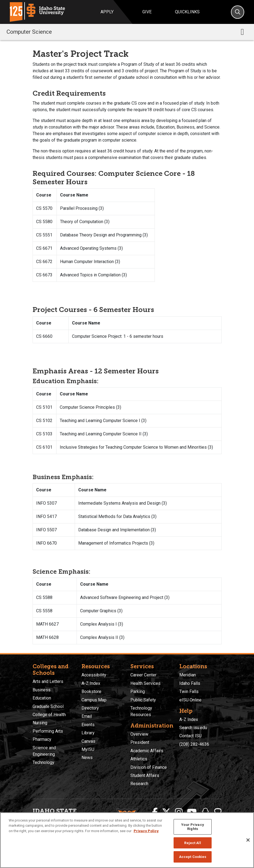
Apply (107, 12)
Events (88, 725)
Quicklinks (187, 12)
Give (147, 12)
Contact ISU (190, 736)
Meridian (188, 675)
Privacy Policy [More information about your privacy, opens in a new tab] (146, 831)
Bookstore (91, 691)
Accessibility (94, 675)
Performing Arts (48, 731)
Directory (90, 708)
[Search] (238, 12)
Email (87, 716)
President (140, 742)
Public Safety (143, 700)
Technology (43, 762)
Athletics (139, 759)
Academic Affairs (147, 751)
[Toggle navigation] (242, 32)
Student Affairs (145, 775)
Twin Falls (189, 691)
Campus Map (94, 700)
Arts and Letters (48, 681)
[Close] (248, 840)
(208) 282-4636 (194, 744)
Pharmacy (42, 739)
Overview (139, 734)
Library (88, 733)
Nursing (40, 723)
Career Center (143, 675)
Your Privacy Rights (193, 827)
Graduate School (48, 706)
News (87, 758)
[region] (127, 840)
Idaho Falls (190, 683)
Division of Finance (149, 767)
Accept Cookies (193, 857)
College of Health (49, 715)
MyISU (88, 749)
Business (42, 690)
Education (42, 698)
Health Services (145, 683)
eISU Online (190, 700)
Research (139, 784)
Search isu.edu (193, 728)
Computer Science (29, 32)
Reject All (192, 843)
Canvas (88, 741)
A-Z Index (91, 683)
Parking (138, 691)
